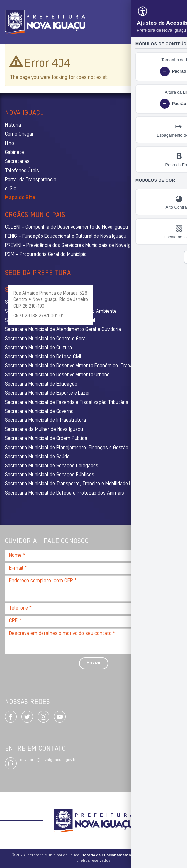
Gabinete (14, 153)
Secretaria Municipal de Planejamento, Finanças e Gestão (67, 448)
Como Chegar (19, 134)
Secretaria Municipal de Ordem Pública (46, 439)
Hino (9, 144)
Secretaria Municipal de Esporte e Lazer (47, 393)
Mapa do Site (20, 198)
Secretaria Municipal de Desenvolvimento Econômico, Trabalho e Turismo (83, 366)
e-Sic (11, 189)
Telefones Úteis (22, 171)
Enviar (94, 663)
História (13, 125)
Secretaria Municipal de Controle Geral (46, 339)
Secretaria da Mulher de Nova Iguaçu (44, 430)
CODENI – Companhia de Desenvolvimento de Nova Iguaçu (66, 227)
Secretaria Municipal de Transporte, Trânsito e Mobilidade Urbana (75, 484)
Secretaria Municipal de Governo (39, 412)
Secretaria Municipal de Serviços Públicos (50, 475)
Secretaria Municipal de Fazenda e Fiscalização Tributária (67, 403)
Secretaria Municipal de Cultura (38, 348)
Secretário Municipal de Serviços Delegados (52, 466)
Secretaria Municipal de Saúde (37, 457)
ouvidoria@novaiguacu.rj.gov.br (48, 760)
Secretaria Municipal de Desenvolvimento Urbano (57, 375)
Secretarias (17, 162)
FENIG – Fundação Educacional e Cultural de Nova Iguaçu (66, 236)
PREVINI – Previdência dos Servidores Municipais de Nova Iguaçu (73, 246)
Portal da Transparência (31, 180)
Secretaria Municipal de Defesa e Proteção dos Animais (64, 493)
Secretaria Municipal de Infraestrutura (45, 420)
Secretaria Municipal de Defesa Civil (43, 357)
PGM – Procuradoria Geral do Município (46, 255)
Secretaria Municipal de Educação (41, 384)
